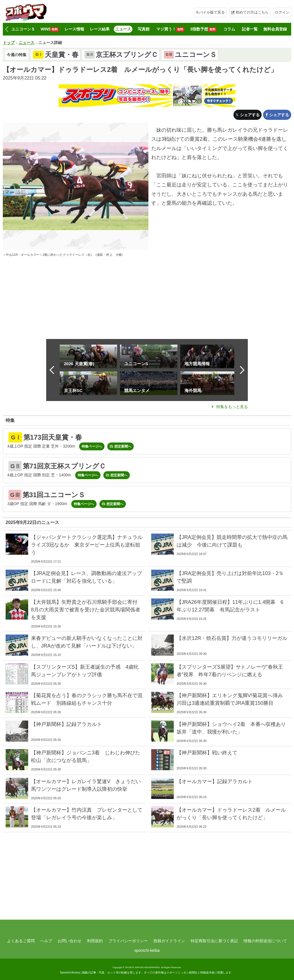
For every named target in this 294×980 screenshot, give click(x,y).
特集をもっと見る (232, 407)
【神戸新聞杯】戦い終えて (207, 753)
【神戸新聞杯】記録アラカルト (66, 724)
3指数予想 (203, 29)
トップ (9, 43)
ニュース (123, 29)
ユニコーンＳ (23, 29)
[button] (7, 29)
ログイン (282, 12)
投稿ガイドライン (169, 941)
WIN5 (50, 29)
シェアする (250, 115)
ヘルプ (46, 941)
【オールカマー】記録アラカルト (215, 781)
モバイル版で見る (210, 12)
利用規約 (95, 941)
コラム (229, 29)
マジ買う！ (170, 29)
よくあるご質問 (21, 941)
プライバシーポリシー (128, 941)
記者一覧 (250, 29)
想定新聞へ (123, 446)
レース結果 (100, 29)
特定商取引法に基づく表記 (214, 941)
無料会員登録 (275, 29)
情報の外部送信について (265, 941)
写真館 (144, 29)
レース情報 (74, 29)
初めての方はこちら (252, 12)
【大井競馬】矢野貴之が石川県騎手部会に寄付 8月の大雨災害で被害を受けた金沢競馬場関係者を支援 (87, 610)
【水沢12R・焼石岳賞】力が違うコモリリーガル (232, 638)
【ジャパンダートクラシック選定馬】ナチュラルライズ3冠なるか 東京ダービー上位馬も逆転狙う (87, 545)
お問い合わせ (70, 941)
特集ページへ (92, 446)
